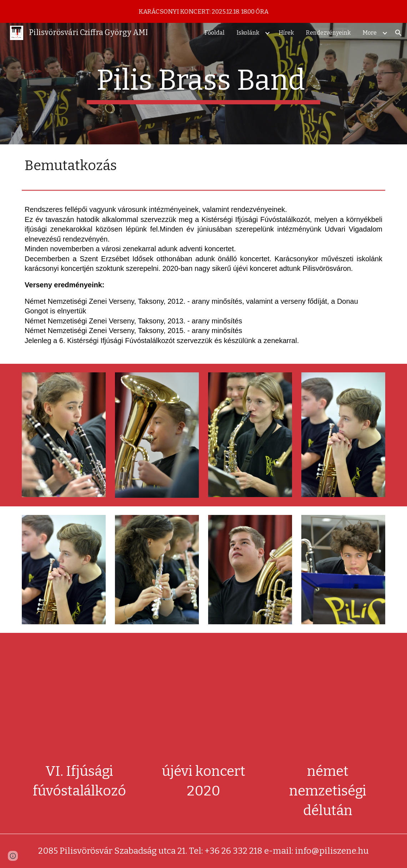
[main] (203, 84)
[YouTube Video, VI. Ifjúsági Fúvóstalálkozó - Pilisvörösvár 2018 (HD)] (79, 699)
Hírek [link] (286, 33)
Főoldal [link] (215, 33)
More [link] (370, 33)
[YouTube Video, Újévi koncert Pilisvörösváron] (203, 699)
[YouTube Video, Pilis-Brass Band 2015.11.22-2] (328, 699)
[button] (398, 33)
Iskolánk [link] (248, 33)
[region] (203, 11)
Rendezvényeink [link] (328, 33)
